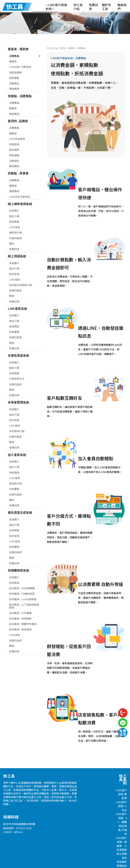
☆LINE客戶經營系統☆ (56, 7)
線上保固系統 (17, 246)
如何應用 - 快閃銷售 (20, 608)
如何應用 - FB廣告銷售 (22, 583)
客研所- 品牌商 (18, 111)
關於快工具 (106, 7)
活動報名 (14, 73)
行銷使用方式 (17, 368)
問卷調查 (14, 68)
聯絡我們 (122, 7)
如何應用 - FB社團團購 (22, 578)
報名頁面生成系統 (20, 502)
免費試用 (93, 7)
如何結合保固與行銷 (21, 275)
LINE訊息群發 (17, 129)
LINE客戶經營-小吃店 (121, 796)
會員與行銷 (15, 473)
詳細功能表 (15, 228)
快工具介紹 (78, 7)
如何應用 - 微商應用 (20, 619)
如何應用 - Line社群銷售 (23, 589)
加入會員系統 (17, 444)
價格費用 (14, 79)
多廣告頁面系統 (18, 345)
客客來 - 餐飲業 (18, 39)
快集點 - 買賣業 (18, 163)
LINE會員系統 (17, 298)
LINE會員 (15, 217)
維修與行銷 (15, 222)
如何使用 (14, 264)
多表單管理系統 (18, 392)
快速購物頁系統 (18, 560)
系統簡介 (14, 200)
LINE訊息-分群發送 (20, 57)
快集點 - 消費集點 (20, 86)
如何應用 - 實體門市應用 (23, 614)
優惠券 (13, 51)
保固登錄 (14, 134)
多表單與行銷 (17, 421)
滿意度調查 (15, 62)
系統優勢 (14, 322)
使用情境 (14, 211)
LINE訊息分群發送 (20, 186)
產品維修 (14, 139)
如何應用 (14, 573)
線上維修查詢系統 (20, 194)
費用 (12, 233)
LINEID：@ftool (13, 822)
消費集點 (14, 46)
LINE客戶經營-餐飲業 (121, 784)
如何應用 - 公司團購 (20, 603)
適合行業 (14, 206)
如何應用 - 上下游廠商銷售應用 (24, 596)
